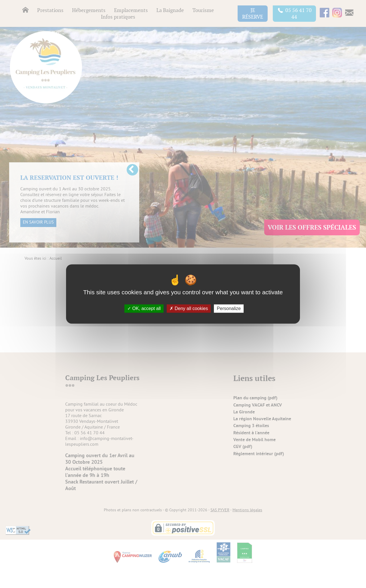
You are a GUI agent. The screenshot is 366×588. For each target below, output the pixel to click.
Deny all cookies (189, 308)
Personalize (229, 308)
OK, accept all (144, 308)
